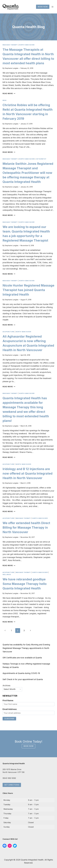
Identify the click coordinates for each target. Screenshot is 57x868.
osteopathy (41, 159)
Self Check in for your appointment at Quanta (23, 679)
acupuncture (8, 332)
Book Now (43, 7)
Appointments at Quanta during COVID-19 (21, 673)
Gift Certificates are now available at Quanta (22, 658)
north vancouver (27, 45)
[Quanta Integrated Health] (11, 7)
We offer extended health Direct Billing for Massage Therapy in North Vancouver (26, 528)
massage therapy (10, 45)
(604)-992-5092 (9, 778)
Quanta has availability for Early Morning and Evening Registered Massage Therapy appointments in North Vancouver (26, 648)
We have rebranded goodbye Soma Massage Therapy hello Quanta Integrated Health (25, 584)
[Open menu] (52, 7)
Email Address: (10, 709)
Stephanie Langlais (12, 68)
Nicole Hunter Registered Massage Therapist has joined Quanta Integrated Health (28, 290)
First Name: (8, 700)
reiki (5, 100)
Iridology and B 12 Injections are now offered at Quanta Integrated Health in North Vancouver (28, 474)
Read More (9, 93)
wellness (7, 575)
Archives (6, 685)
